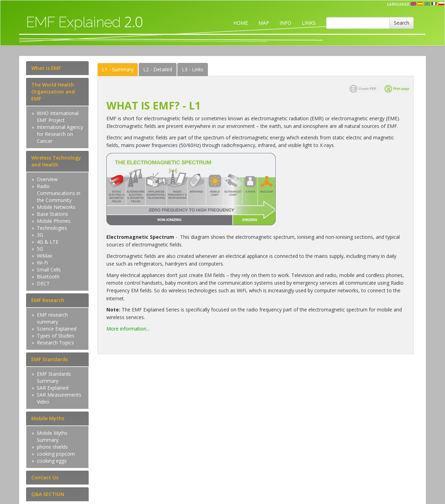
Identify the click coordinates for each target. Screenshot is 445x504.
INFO (285, 23)
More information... (128, 329)
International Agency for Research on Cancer (60, 134)
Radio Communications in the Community (59, 193)
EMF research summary (52, 318)
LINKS (309, 23)
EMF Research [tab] (48, 300)
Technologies (52, 228)
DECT (43, 283)
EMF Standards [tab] (50, 359)
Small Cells (49, 270)
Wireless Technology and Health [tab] (56, 161)
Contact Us (45, 477)
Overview (47, 179)
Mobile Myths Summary (52, 436)
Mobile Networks (56, 207)
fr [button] (434, 4)
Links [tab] (193, 69)
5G (40, 249)
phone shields (52, 447)
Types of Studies (56, 336)
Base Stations (52, 214)
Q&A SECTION (48, 494)
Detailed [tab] (158, 69)
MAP (264, 23)
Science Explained (57, 329)
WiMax (44, 256)
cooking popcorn (56, 454)
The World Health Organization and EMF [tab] (53, 92)
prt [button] (427, 4)
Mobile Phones (54, 221)
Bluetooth (48, 277)
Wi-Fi (42, 263)
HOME (241, 23)
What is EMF (46, 68)
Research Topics (55, 343)
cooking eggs (52, 461)
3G (40, 235)
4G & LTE (48, 242)
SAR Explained (53, 388)
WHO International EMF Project (58, 117)
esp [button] (420, 4)
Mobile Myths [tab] (48, 418)
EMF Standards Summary (54, 377)
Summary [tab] (118, 69)
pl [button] (441, 4)
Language (398, 4)
